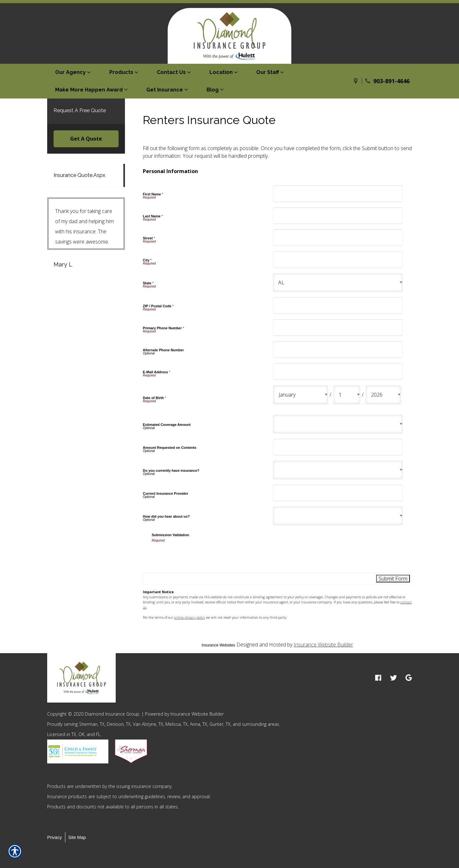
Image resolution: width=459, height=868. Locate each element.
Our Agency (70, 72)
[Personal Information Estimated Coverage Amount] (338, 424)
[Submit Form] (393, 579)
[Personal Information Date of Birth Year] (383, 395)
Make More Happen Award (89, 90)
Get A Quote (86, 139)
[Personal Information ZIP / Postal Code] (338, 306)
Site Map (77, 837)
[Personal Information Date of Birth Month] (301, 395)
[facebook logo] (378, 678)
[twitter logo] (393, 678)
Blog (213, 90)
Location (221, 72)
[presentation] (200, 555)
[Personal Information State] (338, 283)
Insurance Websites (218, 645)
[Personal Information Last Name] (338, 216)
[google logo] (409, 678)
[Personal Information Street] (338, 238)
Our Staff (268, 72)
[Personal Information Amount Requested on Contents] (338, 447)
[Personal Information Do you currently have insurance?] (338, 470)
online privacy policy (189, 617)
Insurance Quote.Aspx (79, 175)
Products (121, 72)
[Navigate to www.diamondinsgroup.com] (356, 81)
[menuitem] (74, 72)
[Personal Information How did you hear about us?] (338, 516)
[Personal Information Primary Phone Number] (338, 328)
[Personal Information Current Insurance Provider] (338, 493)
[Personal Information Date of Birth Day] (347, 395)
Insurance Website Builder (323, 645)
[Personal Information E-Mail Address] (338, 372)
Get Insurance (165, 90)
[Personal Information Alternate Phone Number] (338, 350)
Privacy (55, 837)
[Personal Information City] (338, 260)
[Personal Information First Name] (338, 194)
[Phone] (368, 81)
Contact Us (171, 72)
